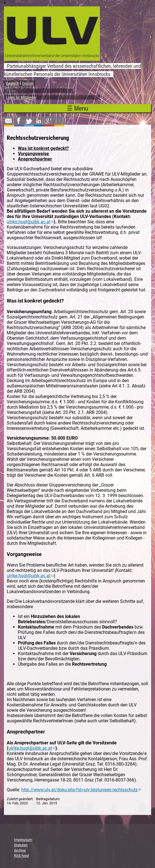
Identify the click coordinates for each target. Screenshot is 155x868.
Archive (20, 850)
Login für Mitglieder (21, 97)
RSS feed (21, 856)
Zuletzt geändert (20, 799)
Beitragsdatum (48, 799)
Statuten (21, 845)
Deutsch (12, 83)
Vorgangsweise (33, 154)
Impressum (23, 840)
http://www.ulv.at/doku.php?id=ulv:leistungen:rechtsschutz (81, 790)
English (28, 83)
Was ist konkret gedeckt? (43, 148)
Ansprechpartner (35, 159)
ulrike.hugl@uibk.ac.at (30, 222)
